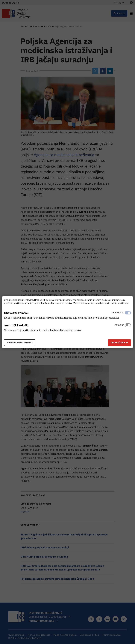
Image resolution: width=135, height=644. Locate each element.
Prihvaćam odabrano (20, 343)
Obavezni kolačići (16, 313)
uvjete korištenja (120, 303)
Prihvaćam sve (119, 343)
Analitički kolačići (17, 325)
